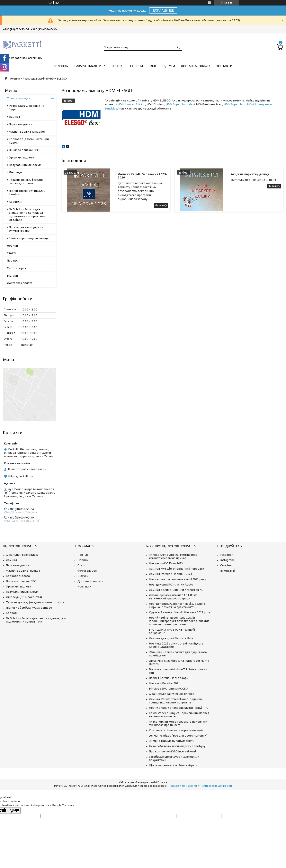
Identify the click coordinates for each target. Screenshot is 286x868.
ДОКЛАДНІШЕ (163, 10)
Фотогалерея (16, 268)
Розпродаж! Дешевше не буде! (27, 107)
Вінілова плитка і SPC (24, 150)
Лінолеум (15, 172)
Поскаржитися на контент (184, 786)
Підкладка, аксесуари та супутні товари (26, 229)
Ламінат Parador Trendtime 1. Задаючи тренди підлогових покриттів (176, 701)
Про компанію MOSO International (172, 751)
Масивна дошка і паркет (23, 571)
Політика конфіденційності (216, 786)
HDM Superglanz (235, 104)
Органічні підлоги (21, 157)
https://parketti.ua (21, 476)
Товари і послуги (88, 66)
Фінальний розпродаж (22, 555)
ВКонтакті (228, 571)
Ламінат (14, 117)
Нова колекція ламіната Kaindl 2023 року (177, 579)
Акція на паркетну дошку (250, 174)
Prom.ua (162, 782)
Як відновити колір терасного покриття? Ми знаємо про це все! (178, 723)
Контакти (224, 66)
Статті (11, 253)
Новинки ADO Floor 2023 (166, 563)
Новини (136, 66)
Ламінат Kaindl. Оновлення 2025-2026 (142, 176)
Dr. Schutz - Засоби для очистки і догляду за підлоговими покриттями (36, 620)
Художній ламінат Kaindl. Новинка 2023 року (180, 612)
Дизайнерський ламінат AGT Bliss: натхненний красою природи (173, 597)
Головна (61, 66)
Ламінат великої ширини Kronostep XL (176, 590)
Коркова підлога (18, 576)
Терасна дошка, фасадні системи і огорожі (36, 602)
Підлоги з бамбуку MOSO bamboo (29, 608)
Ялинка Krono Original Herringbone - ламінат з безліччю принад (174, 556)
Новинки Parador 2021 (164, 683)
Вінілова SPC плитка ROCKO (168, 688)
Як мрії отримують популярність (172, 741)
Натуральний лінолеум (25, 165)
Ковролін (15, 202)
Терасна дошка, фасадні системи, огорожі (26, 181)
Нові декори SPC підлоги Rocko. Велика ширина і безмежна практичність (177, 605)
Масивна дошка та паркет (27, 132)
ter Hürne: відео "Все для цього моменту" (178, 735)
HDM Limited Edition (131, 104)
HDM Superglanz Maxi (180, 104)
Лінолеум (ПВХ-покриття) (24, 597)
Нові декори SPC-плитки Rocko (171, 584)
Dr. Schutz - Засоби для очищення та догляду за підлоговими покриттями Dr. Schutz (27, 214)
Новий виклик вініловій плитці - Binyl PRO (179, 708)
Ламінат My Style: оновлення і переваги (176, 569)
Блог (153, 66)
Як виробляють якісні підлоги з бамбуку (177, 746)
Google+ (226, 565)
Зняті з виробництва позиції (29, 238)
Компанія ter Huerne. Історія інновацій (176, 730)
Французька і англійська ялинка (172, 694)
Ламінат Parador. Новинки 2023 (170, 574)
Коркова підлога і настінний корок (29, 141)
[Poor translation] (14, 811)
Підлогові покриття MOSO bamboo (27, 192)
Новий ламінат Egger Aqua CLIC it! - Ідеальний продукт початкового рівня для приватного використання (179, 621)
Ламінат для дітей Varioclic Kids (171, 638)
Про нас (118, 66)
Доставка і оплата (196, 66)
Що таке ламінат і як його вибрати (173, 765)
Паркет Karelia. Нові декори (169, 678)
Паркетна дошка (21, 124)
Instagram (227, 560)
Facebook (227, 555)
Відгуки (169, 66)
